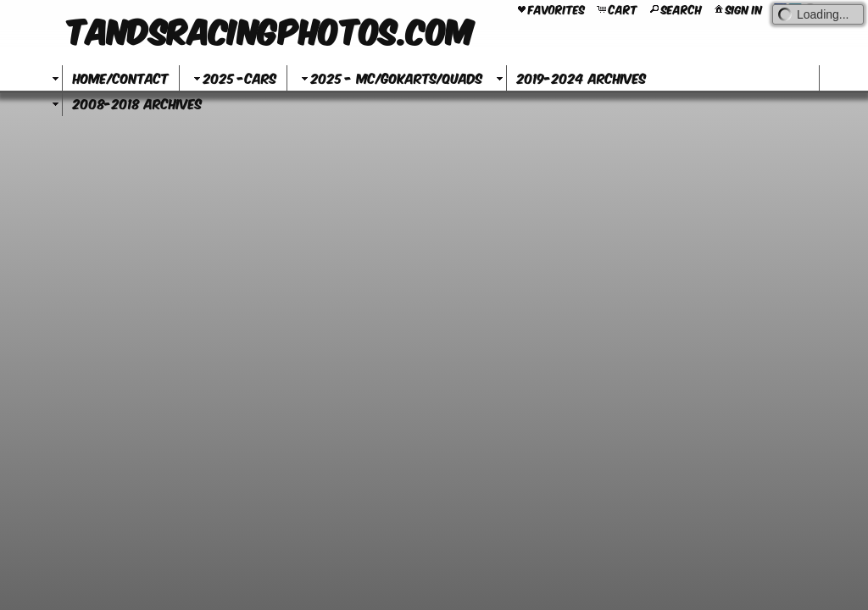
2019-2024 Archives (581, 78)
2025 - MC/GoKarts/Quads (390, 78)
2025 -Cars (233, 78)
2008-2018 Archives (137, 103)
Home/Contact (121, 78)
